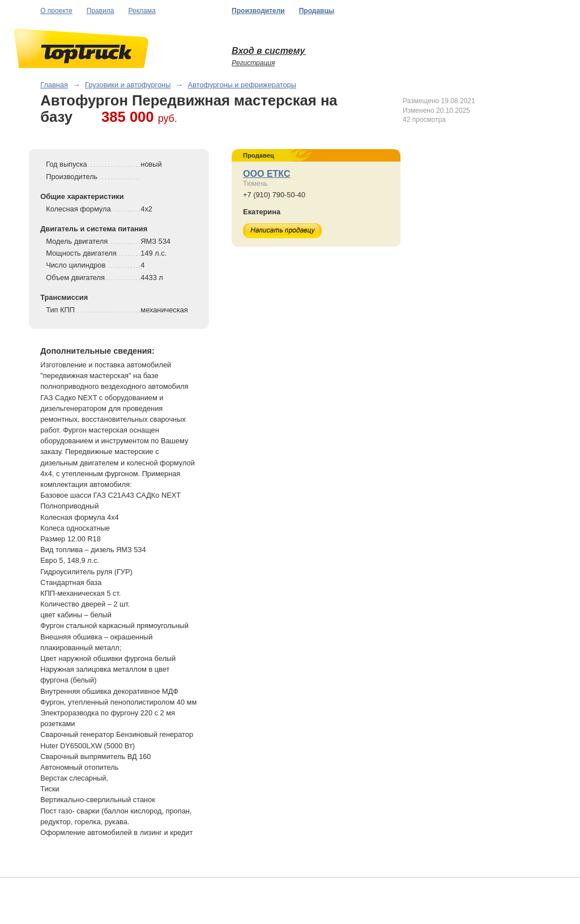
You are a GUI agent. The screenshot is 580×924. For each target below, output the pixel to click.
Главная (54, 85)
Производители (258, 11)
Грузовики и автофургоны (128, 85)
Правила (101, 11)
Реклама (142, 11)
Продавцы (317, 11)
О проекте (56, 11)
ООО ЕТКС (266, 174)
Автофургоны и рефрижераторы (242, 85)
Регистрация (253, 63)
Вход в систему (269, 51)
